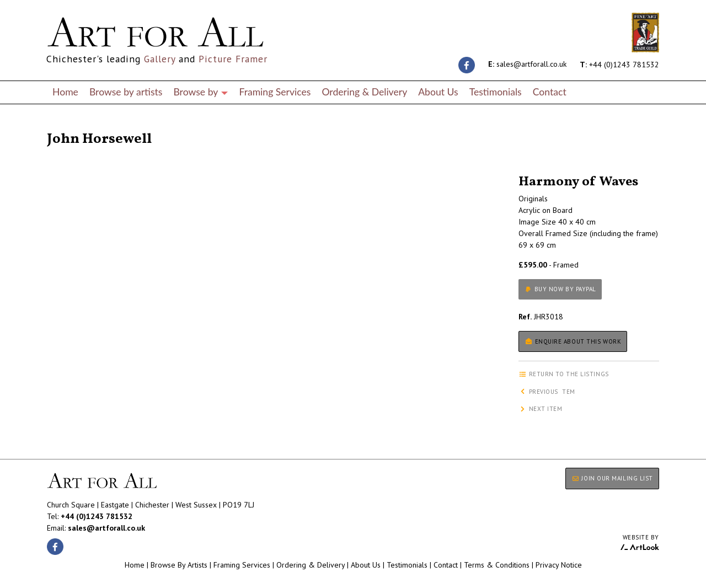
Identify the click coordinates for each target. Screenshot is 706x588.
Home (65, 92)
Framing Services (275, 92)
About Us (438, 92)
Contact (550, 92)
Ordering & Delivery (364, 92)
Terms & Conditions (497, 565)
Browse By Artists (179, 565)
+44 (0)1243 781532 (619, 64)
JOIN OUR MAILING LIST (612, 478)
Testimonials (496, 92)
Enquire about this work (573, 341)
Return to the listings (87, 126)
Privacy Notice (559, 565)
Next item (541, 409)
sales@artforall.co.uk (527, 64)
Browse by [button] (200, 92)
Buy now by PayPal (560, 289)
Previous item (547, 392)
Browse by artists (126, 92)
